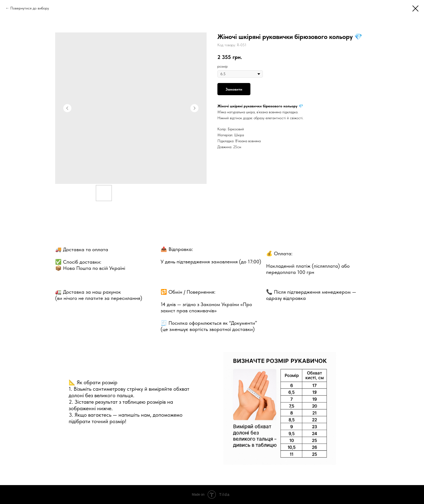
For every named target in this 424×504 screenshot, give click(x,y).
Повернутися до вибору (30, 8)
